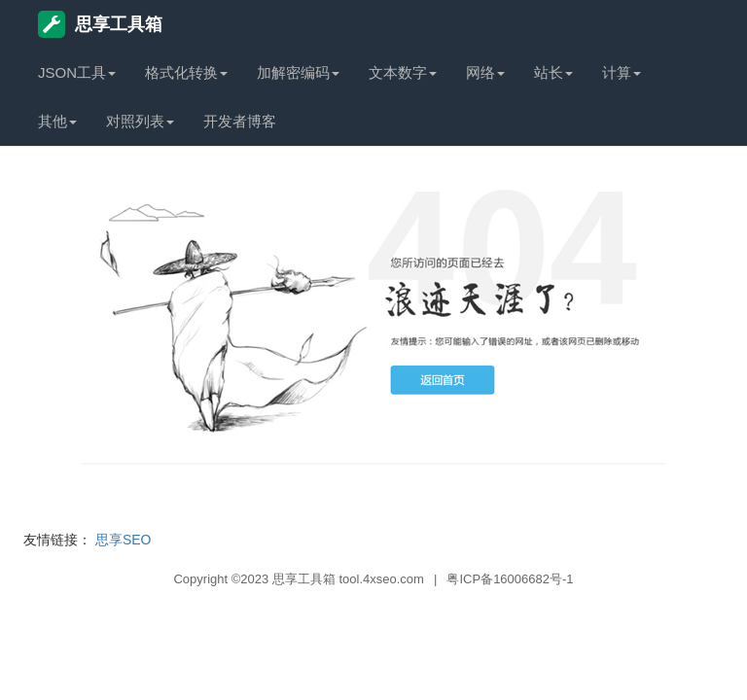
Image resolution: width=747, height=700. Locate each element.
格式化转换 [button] (186, 72)
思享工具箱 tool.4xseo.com (348, 579)
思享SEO (124, 540)
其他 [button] (57, 121)
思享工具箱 (100, 24)
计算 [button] (622, 72)
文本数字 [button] (403, 72)
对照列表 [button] (140, 121)
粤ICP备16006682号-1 (510, 579)
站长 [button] (553, 72)
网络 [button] (485, 72)
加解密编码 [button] (298, 72)
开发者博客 (240, 121)
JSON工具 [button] (77, 72)
